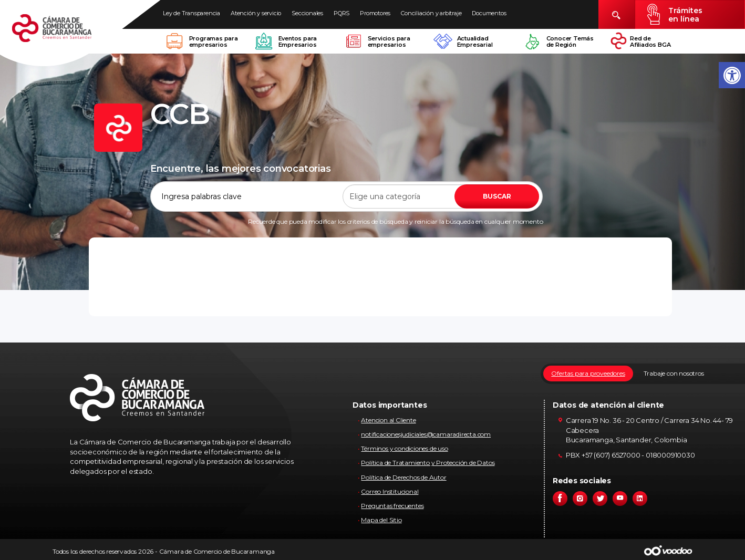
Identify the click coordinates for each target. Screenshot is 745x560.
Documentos (489, 13)
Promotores (375, 13)
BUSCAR (497, 196)
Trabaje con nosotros (674, 373)
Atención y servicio (256, 13)
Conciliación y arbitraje (431, 13)
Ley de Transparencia (192, 13)
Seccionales (307, 13)
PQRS (342, 13)
